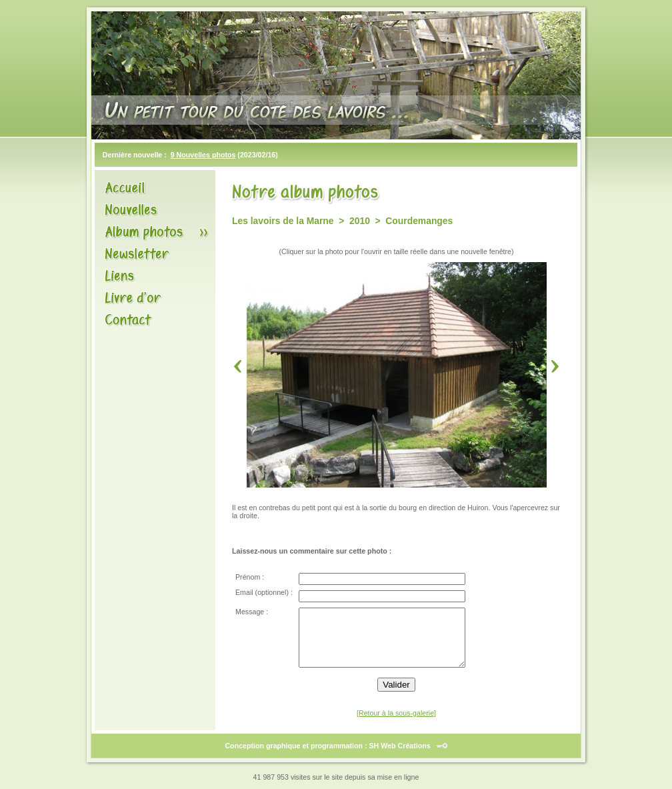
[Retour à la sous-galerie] (396, 713)
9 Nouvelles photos (203, 155)
